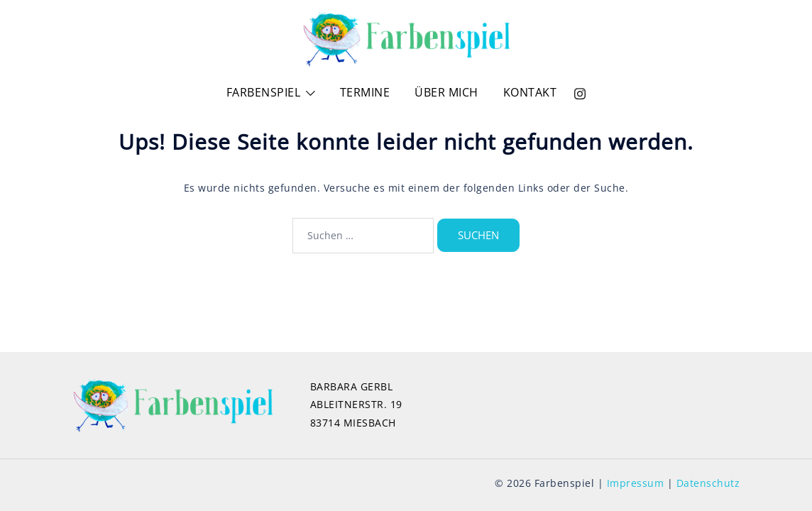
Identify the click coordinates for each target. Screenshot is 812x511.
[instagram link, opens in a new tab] (580, 92)
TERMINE (365, 92)
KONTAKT (530, 92)
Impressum (636, 483)
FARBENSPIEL (264, 92)
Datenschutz (708, 483)
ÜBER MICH (446, 92)
